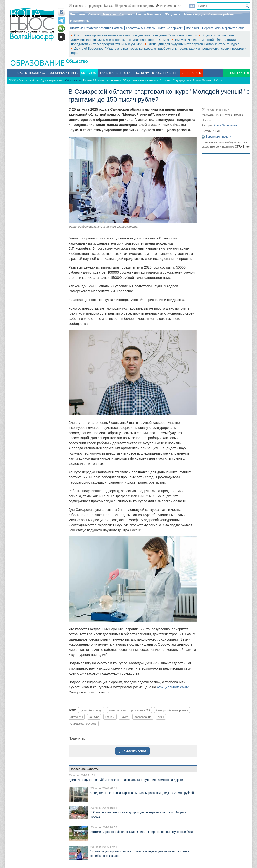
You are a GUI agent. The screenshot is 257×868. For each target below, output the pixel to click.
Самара (94, 14)
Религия (207, 80)
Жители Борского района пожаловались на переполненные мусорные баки (142, 832)
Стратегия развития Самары (104, 28)
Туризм (87, 80)
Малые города (195, 14)
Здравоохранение (51, 80)
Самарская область (84, 724)
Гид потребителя (237, 73)
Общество (77, 61)
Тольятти (109, 14)
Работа (218, 80)
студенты (77, 717)
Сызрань (126, 14)
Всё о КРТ (193, 28)
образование (143, 717)
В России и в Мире (165, 73)
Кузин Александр (91, 710)
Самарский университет (172, 710)
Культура (143, 73)
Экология (165, 80)
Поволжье (77, 14)
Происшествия (110, 73)
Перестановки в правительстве (223, 28)
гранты (110, 717)
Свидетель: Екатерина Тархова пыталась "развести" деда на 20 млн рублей (142, 793)
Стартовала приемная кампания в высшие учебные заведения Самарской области (136, 35)
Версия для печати (218, 137)
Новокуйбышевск (149, 14)
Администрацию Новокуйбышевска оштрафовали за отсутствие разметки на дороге (126, 780)
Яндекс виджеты (141, 6)
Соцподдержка (182, 80)
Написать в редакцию (86, 6)
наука (124, 717)
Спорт (129, 73)
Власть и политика (31, 73)
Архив (121, 6)
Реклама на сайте (170, 6)
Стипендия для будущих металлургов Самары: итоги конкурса (193, 44)
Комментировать (133, 751)
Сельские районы (222, 14)
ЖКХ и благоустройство (24, 80)
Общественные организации (140, 80)
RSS (109, 6)
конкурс (94, 717)
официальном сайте (173, 687)
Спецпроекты (192, 73)
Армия (197, 80)
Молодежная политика (107, 80)
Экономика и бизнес (63, 73)
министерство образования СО (129, 710)
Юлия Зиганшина (225, 125)
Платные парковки (171, 28)
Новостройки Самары (141, 28)
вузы (161, 717)
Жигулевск (173, 14)
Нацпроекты (80, 21)
